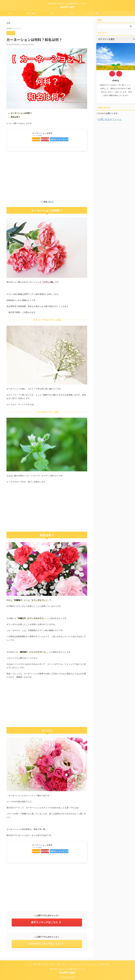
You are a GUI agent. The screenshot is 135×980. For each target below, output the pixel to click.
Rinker (40, 135)
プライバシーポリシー (90, 963)
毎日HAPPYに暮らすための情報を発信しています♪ (67, 968)
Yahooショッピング (67, 139)
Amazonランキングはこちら (46, 943)
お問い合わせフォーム (108, 119)
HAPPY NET (67, 7)
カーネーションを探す (42, 133)
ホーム (10, 13)
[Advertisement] (47, 175)
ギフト (72, 13)
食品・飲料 (31, 13)
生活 (52, 13)
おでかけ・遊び (93, 13)
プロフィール (75, 963)
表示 (51, 202)
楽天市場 (50, 139)
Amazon (38, 139)
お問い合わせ (105, 963)
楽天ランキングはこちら (46, 922)
